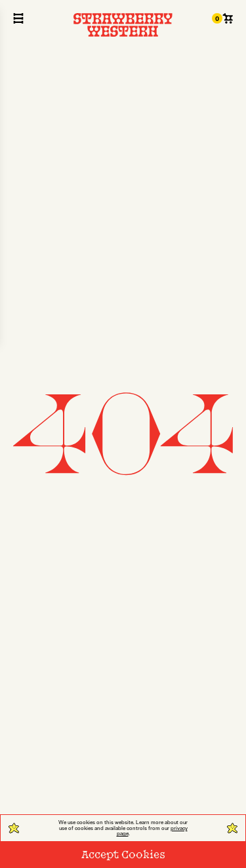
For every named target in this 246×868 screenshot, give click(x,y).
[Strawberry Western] (123, 25)
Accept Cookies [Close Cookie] (123, 854)
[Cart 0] (222, 18)
